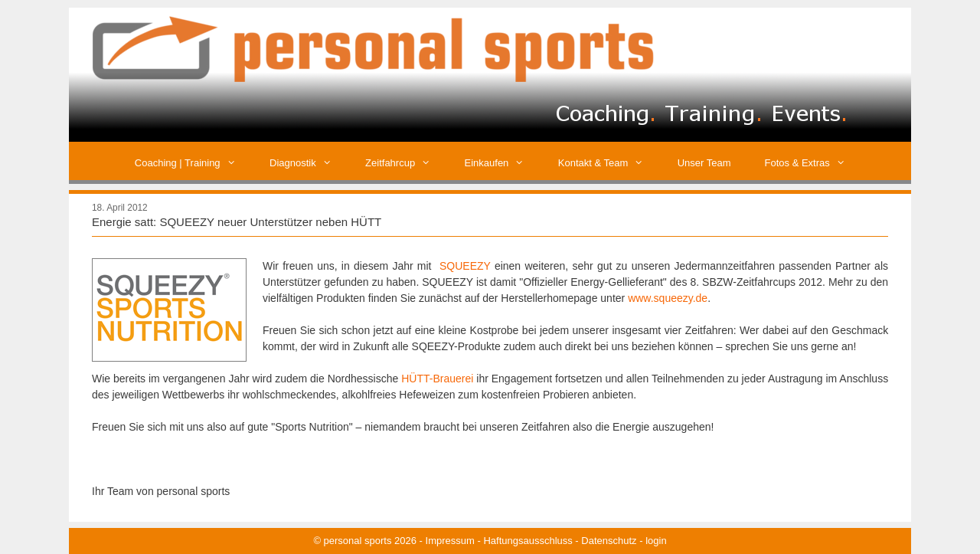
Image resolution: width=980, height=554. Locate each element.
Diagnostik (309, 163)
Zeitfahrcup (406, 163)
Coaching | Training (194, 163)
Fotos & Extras (814, 163)
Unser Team (704, 163)
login (656, 541)
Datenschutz (609, 541)
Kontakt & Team (609, 163)
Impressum (450, 541)
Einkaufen (503, 163)
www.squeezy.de (668, 298)
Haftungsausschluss (528, 541)
